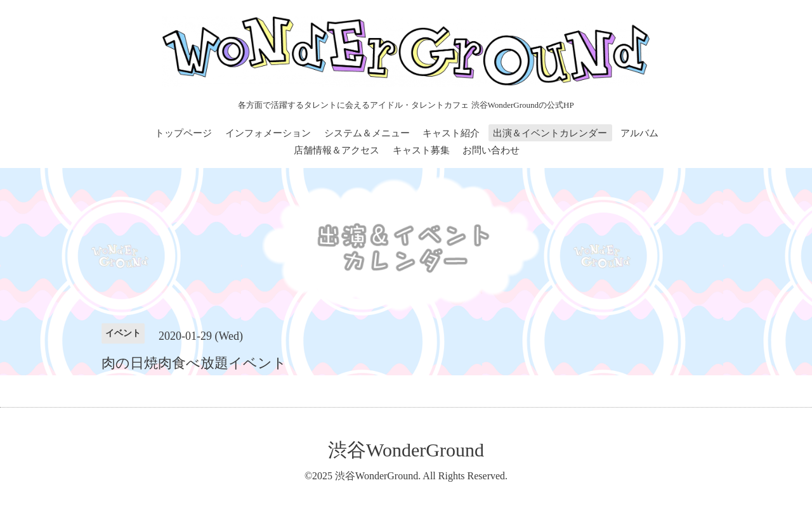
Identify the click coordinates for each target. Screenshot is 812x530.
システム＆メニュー (367, 133)
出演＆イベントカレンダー (550, 133)
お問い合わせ (491, 150)
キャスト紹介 (451, 133)
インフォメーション (268, 133)
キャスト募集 (421, 150)
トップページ (183, 133)
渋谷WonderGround (406, 450)
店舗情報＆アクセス (337, 150)
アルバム (639, 133)
